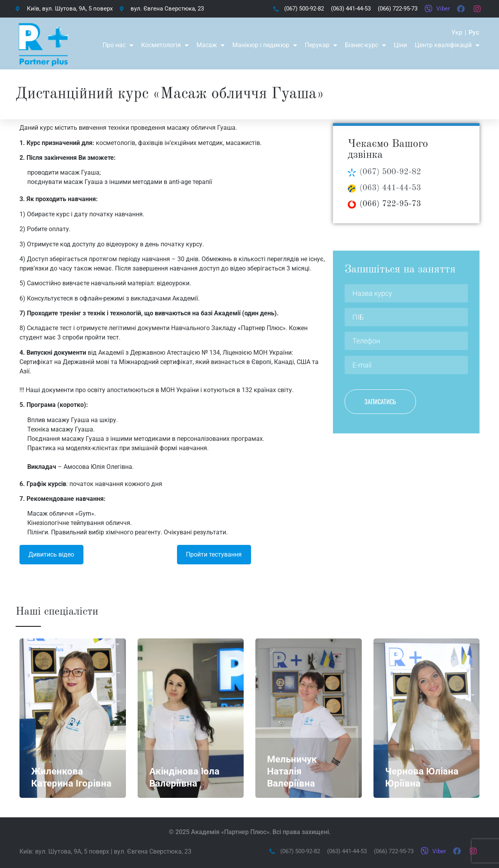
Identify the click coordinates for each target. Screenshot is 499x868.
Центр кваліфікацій (447, 45)
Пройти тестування (214, 554)
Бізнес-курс (365, 45)
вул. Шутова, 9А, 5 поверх (72, 851)
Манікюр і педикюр (265, 45)
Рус (474, 33)
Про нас (118, 45)
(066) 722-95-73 (390, 204)
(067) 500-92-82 (390, 172)
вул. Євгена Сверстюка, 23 (153, 851)
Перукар (321, 45)
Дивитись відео (51, 554)
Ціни (400, 45)
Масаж (211, 45)
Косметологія (165, 45)
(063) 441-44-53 (390, 188)
